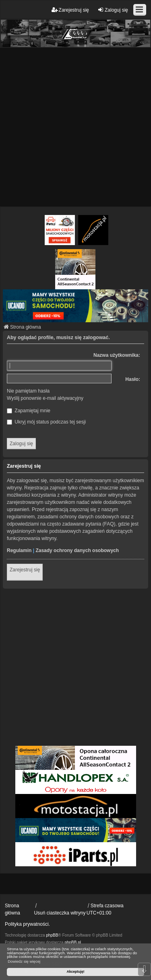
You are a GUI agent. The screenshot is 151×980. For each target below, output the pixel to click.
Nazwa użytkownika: (117, 355)
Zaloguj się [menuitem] (113, 10)
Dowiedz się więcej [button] (24, 961)
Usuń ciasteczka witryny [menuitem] (60, 913)
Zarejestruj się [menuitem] (70, 10)
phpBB (52, 935)
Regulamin (19, 550)
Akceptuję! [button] (75, 972)
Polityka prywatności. (27, 924)
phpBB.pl (73, 942)
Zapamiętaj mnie (29, 411)
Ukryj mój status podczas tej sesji (46, 422)
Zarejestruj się (25, 570)
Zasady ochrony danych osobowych (77, 550)
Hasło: (133, 379)
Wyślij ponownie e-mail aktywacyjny (45, 398)
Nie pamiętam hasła (28, 391)
